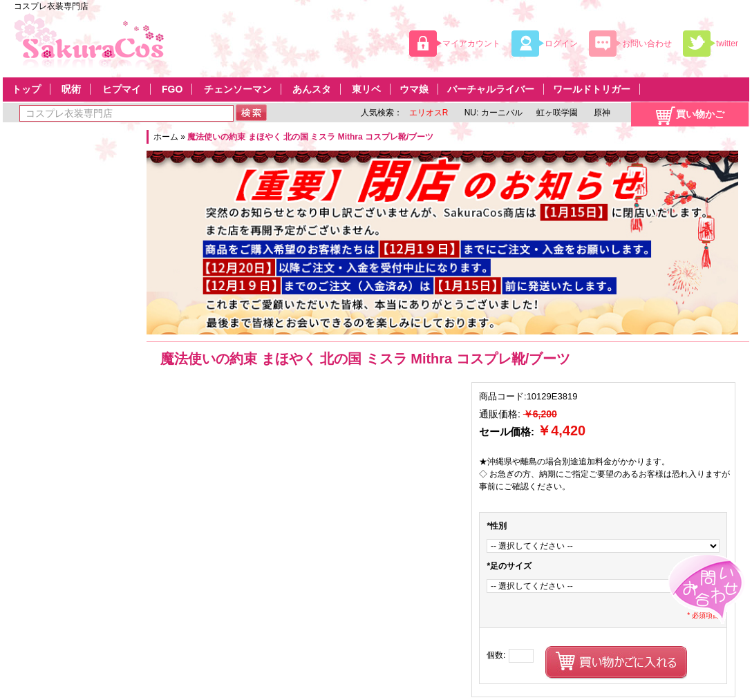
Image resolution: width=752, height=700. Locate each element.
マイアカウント (471, 44)
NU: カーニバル (492, 113)
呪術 (71, 89)
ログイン (561, 44)
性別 (497, 526)
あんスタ (312, 89)
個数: (496, 655)
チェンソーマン (238, 89)
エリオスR (429, 113)
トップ (26, 89)
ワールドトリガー (592, 89)
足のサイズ (509, 566)
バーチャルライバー (491, 89)
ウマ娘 (414, 89)
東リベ (366, 89)
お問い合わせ (647, 44)
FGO (172, 89)
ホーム (166, 137)
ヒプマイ (122, 89)
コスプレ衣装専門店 (51, 6)
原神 (601, 113)
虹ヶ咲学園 (557, 113)
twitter (727, 44)
